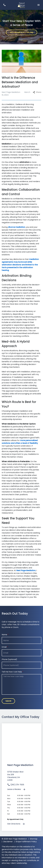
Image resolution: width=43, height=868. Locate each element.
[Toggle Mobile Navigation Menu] (39, 5)
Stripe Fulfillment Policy (26, 842)
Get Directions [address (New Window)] (16, 824)
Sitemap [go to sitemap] (34, 839)
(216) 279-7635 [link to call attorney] (16, 785)
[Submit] (8, 701)
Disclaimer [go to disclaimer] (8, 842)
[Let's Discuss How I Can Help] (22, 32)
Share (37, 92)
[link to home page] (21, 5)
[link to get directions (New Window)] (21, 777)
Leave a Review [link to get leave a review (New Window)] (16, 789)
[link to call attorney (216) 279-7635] (4, 5)
